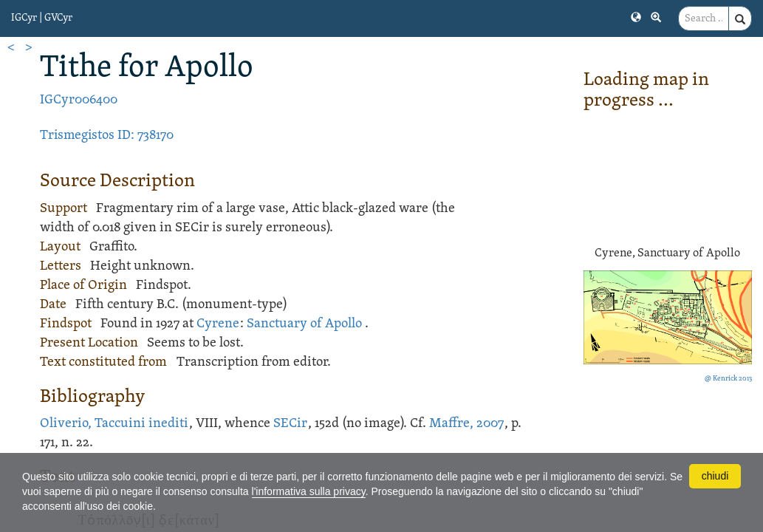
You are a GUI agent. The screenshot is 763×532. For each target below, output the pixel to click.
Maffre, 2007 (466, 424)
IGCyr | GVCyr (42, 18)
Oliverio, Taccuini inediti (114, 424)
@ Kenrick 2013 (728, 379)
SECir (290, 424)
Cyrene (218, 324)
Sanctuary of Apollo (304, 324)
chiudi (715, 476)
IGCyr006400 (79, 100)
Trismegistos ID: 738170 (107, 136)
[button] (636, 16)
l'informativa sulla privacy (309, 491)
